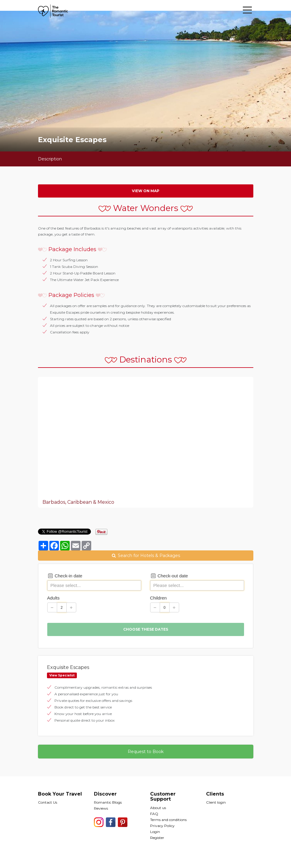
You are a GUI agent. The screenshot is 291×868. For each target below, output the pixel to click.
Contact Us (48, 802)
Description (50, 159)
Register (157, 838)
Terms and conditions (168, 820)
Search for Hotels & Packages (146, 556)
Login (155, 832)
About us (158, 808)
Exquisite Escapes (68, 667)
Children (159, 598)
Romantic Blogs (108, 802)
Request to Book (146, 752)
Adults (54, 598)
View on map (146, 191)
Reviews (101, 808)
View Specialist (62, 675)
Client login (216, 802)
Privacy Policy (162, 826)
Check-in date (65, 576)
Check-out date (169, 576)
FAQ (154, 814)
